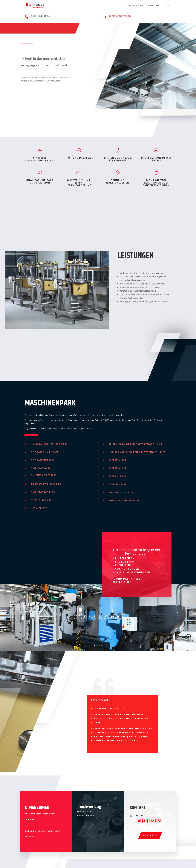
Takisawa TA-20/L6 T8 (46, 484)
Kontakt (168, 6)
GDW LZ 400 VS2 (41, 500)
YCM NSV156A (117, 460)
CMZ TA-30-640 (41, 468)
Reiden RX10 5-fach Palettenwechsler (135, 444)
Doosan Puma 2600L (45, 452)
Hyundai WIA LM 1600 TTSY (49, 444)
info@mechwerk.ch (120, 16)
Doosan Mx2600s (43, 460)
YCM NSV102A (117, 468)
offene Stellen (154, 6)
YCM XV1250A (117, 476)
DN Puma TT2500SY (44, 475)
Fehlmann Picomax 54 (124, 500)
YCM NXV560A (118, 484)
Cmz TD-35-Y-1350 (43, 492)
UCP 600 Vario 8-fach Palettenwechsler (137, 452)
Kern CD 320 (39, 508)
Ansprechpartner (135, 6)
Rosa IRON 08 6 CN (121, 492)
